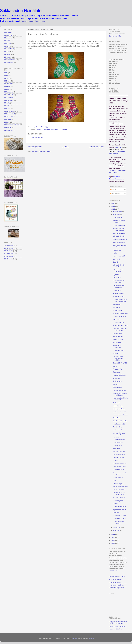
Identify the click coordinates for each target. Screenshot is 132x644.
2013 (113, 206)
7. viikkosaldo (118, 310)
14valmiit (7, 54)
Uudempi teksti (35, 147)
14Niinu (7, 106)
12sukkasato (55, 129)
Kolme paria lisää (119, 256)
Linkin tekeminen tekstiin (117, 626)
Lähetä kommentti (37, 138)
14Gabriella (8, 84)
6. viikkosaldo (118, 381)
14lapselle (8, 43)
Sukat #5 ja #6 (118, 501)
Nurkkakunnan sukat (120, 464)
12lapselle (47, 129)
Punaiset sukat (118, 443)
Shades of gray (118, 484)
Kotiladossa (113, 571)
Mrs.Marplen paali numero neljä (119, 229)
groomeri (118, 147)
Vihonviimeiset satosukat (118, 271)
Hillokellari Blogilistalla (117, 585)
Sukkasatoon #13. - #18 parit (120, 282)
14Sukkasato (8, 35)
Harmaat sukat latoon (120, 415)
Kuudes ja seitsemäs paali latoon (120, 394)
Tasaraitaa (117, 372)
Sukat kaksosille (119, 470)
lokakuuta (117, 215)
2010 (113, 537)
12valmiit (64, 129)
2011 (113, 534)
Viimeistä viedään (119, 236)
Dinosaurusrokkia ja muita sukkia (120, 329)
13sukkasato (8, 259)
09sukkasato (8, 248)
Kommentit (115, 193)
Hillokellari (121, 170)
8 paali (115, 384)
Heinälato (113, 170)
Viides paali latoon (119, 490)
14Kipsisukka (9, 92)
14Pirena (7, 108)
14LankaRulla (9, 95)
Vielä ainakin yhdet (119, 233)
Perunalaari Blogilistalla (117, 577)
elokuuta (116, 530)
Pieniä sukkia (118, 427)
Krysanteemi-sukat (119, 510)
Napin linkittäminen (116, 629)
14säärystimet (9, 49)
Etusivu (66, 147)
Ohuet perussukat (119, 225)
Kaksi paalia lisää (119, 424)
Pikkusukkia (117, 278)
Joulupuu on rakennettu (117, 346)
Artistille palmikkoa (119, 317)
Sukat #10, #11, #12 (120, 363)
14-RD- (7, 76)
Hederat (116, 504)
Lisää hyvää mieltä (119, 412)
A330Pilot (73, 638)
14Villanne (8, 128)
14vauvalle (8, 57)
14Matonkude (9, 100)
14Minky (7, 103)
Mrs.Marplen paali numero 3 (119, 434)
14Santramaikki (9, 114)
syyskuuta (117, 527)
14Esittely (7, 32)
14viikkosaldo (9, 63)
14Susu (7, 122)
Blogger (91, 638)
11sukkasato (8, 253)
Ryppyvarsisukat (119, 294)
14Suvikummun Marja (12, 125)
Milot (115, 481)
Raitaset (116, 513)
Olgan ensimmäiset (120, 507)
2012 (113, 209)
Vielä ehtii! (117, 259)
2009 (113, 540)
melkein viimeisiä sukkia (119, 221)
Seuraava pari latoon (120, 239)
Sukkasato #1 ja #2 (120, 519)
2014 (113, 203)
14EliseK (7, 81)
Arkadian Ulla (118, 369)
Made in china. (118, 406)
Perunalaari (113, 172)
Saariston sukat (118, 458)
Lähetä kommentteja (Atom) (42, 151)
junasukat (116, 378)
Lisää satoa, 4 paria (120, 467)
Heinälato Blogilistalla (116, 588)
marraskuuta (118, 212)
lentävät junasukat (119, 452)
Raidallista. (117, 418)
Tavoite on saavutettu (120, 313)
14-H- (6, 73)
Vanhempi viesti (96, 147)
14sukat (7, 46)
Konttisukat (117, 250)
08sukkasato (8, 245)
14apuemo (8, 41)
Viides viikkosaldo (119, 455)
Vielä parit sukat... (119, 242)
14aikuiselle (8, 38)
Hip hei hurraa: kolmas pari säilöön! (118, 358)
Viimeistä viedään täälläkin (119, 266)
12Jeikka (39, 129)
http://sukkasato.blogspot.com (33, 21)
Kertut (115, 253)
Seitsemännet (118, 333)
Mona (115, 366)
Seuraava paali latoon (120, 326)
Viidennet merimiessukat (119, 439)
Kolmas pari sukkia (119, 390)
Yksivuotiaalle (118, 342)
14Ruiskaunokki (9, 111)
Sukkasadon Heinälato (21, 11)
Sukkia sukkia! (118, 478)
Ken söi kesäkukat (119, 375)
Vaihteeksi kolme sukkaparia (119, 287)
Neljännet (116, 353)
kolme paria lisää (119, 409)
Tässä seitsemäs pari (120, 487)
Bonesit (116, 262)
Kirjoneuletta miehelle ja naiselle (120, 399)
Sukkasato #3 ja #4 (120, 516)
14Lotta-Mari (8, 97)
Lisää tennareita (118, 350)
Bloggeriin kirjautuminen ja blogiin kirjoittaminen (118, 623)
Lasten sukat (117, 430)
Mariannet (116, 307)
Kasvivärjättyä (118, 336)
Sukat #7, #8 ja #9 (119, 498)
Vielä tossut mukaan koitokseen (120, 246)
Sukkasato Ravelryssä (117, 580)
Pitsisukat (116, 319)
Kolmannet (117, 449)
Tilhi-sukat (116, 403)
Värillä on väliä (118, 339)
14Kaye (7, 89)
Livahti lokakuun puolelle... (119, 523)
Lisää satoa (117, 291)
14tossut (7, 52)
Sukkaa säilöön (118, 446)
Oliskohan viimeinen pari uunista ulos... (120, 300)
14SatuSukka (9, 117)
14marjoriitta (8, 130)
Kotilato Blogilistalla (116, 582)
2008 (113, 543)
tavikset (116, 461)
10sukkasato (8, 251)
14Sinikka (7, 119)
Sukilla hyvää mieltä (120, 421)
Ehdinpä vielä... (118, 217)
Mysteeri (116, 275)
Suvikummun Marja (116, 36)
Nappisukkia (117, 304)
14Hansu (7, 86)
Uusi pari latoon (118, 322)
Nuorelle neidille (118, 297)
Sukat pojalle (117, 387)
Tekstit (114, 190)
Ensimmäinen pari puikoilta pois (119, 494)
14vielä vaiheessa (10, 60)
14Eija (6, 78)
